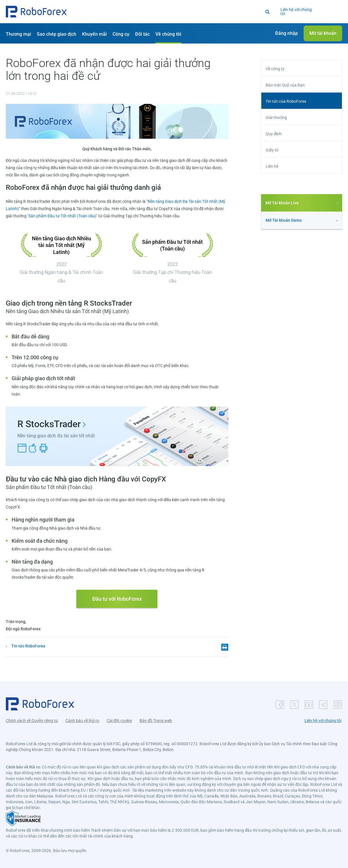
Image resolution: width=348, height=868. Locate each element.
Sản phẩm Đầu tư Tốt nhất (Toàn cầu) (62, 216)
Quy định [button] (274, 134)
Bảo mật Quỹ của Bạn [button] (285, 85)
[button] (36, 12)
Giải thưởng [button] (276, 118)
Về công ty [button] (275, 69)
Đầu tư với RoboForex (117, 599)
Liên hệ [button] (272, 166)
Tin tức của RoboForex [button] (286, 101)
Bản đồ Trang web (156, 721)
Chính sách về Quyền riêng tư (32, 721)
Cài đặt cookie (119, 721)
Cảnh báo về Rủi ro (82, 721)
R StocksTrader (49, 424)
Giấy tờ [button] (272, 150)
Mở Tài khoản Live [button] (282, 203)
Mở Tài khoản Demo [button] (284, 220)
